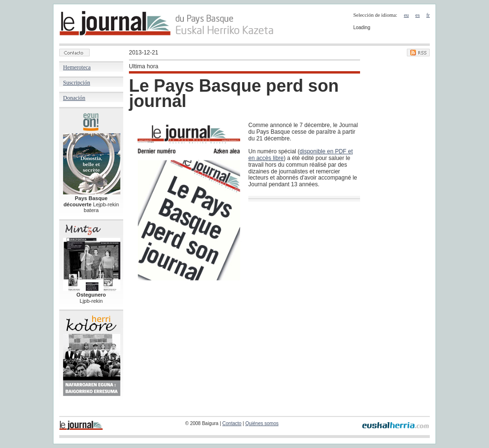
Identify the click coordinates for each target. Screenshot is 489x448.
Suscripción (77, 83)
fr (428, 15)
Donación (74, 98)
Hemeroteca (77, 67)
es (418, 15)
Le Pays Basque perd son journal (234, 93)
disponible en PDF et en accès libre (301, 155)
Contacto (232, 423)
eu (406, 15)
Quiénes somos (262, 423)
